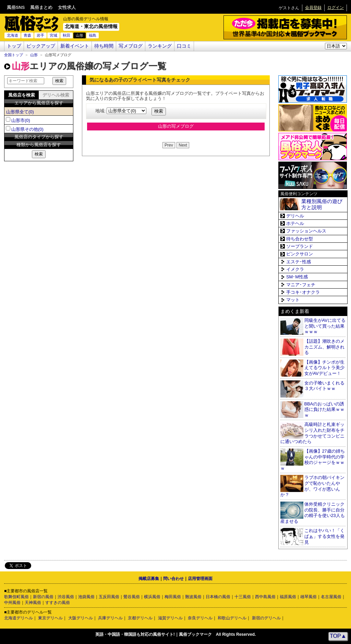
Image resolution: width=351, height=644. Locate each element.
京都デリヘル (140, 618)
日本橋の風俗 (218, 597)
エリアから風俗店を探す (39, 103)
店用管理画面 (200, 579)
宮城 (53, 35)
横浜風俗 (152, 597)
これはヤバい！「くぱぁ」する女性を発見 (324, 536)
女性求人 (67, 7)
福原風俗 (288, 597)
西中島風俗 (265, 597)
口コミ (184, 46)
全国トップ (14, 55)
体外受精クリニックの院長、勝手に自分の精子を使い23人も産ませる (313, 513)
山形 (34, 55)
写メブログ (131, 46)
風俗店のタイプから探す (39, 137)
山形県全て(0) (20, 112)
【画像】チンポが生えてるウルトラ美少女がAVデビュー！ (324, 368)
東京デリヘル (50, 618)
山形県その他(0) (27, 129)
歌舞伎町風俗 (16, 597)
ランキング (160, 46)
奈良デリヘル (200, 618)
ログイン (336, 8)
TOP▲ (338, 636)
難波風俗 (193, 597)
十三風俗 (243, 597)
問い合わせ (173, 579)
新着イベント (75, 46)
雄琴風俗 (308, 597)
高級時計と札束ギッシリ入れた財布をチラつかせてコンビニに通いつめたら (312, 433)
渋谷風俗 (66, 597)
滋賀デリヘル (170, 618)
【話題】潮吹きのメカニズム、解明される (324, 347)
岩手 (40, 35)
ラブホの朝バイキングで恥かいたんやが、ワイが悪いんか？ (312, 486)
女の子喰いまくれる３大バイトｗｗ (324, 386)
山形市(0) (21, 120)
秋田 (66, 35)
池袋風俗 (86, 597)
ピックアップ (41, 46)
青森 (27, 35)
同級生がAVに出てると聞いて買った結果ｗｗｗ (325, 326)
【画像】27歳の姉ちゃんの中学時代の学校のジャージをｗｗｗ (313, 460)
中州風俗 (12, 603)
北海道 (13, 35)
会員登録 (313, 8)
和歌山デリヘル (232, 618)
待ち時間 (104, 46)
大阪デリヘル (81, 618)
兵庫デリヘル (110, 618)
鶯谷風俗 (132, 597)
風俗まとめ (41, 7)
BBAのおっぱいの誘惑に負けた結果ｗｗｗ (324, 409)
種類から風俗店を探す (39, 145)
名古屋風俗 (331, 597)
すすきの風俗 (58, 603)
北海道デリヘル (19, 618)
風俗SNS (16, 7)
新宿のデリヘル (266, 618)
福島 (93, 35)
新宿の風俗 (43, 597)
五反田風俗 (109, 597)
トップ (14, 46)
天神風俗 (33, 603)
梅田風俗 (173, 597)
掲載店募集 (149, 579)
